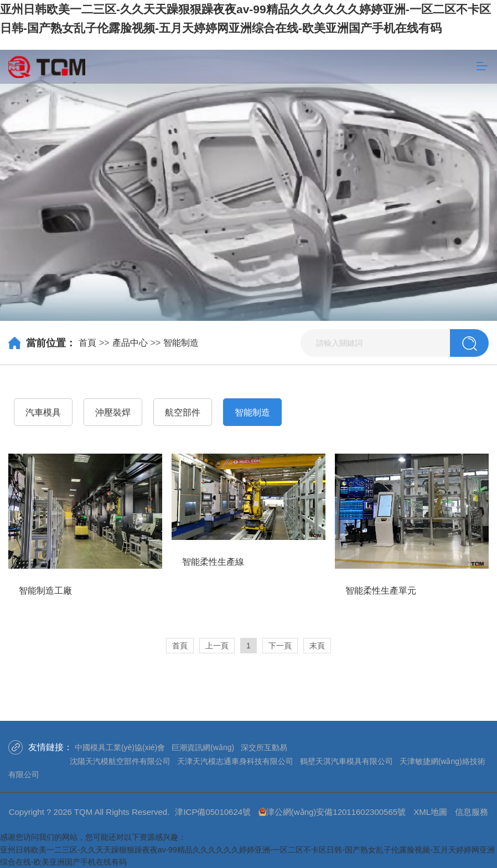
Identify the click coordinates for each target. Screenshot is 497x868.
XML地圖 (430, 812)
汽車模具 (43, 412)
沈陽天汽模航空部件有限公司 (120, 761)
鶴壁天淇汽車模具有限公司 (346, 761)
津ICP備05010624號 (213, 812)
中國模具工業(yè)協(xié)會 (120, 747)
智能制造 (181, 343)
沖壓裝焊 (113, 412)
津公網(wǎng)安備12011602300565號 (336, 812)
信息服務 (472, 812)
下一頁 (280, 646)
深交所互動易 (264, 747)
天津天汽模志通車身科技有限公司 (235, 761)
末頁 (317, 646)
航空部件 (183, 412)
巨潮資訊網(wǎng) (203, 747)
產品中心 (130, 343)
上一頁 (217, 646)
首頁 (87, 343)
